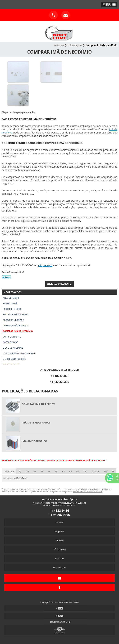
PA (113, 471)
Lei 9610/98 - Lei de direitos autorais (88, 492)
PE (70, 471)
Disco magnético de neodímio (19, 353)
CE (85, 471)
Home (60, 522)
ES (35, 471)
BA (78, 471)
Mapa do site (59, 567)
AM (106, 471)
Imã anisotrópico (34, 441)
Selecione (10, 471)
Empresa (59, 531)
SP (42, 471)
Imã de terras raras (36, 422)
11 (60, 511)
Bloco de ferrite (12, 309)
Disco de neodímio (13, 348)
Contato (59, 558)
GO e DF (95, 471)
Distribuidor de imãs (14, 359)
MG (27, 471)
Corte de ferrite (12, 337)
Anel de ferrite (11, 298)
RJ (20, 471)
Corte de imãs (11, 342)
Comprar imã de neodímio (18, 331)
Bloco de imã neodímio (16, 315)
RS (63, 471)
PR (49, 471)
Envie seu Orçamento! (60, 284)
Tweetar (6, 277)
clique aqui (45, 265)
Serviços (59, 540)
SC (56, 471)
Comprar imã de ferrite (16, 326)
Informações (12, 292)
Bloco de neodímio (13, 320)
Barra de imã (10, 303)
